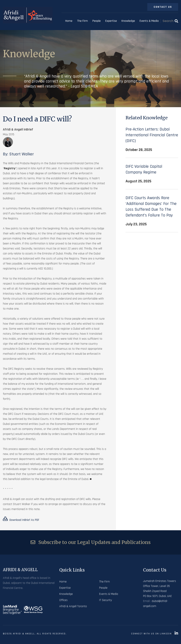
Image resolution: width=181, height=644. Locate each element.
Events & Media (149, 21)
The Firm (82, 21)
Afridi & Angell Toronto (73, 606)
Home (69, 21)
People (97, 21)
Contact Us (163, 7)
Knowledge (128, 21)
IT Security (106, 600)
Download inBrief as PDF (21, 519)
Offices (63, 600)
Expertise (111, 21)
